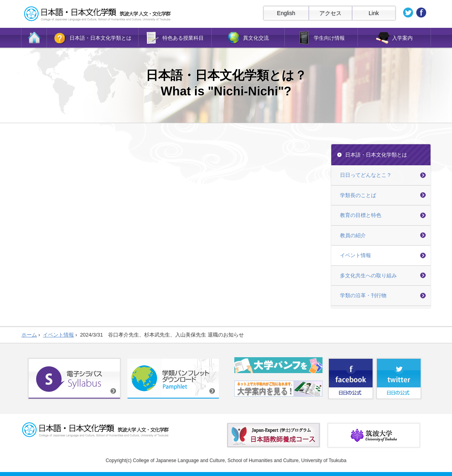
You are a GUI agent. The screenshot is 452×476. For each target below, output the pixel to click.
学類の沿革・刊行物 (363, 295)
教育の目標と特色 (361, 215)
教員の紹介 (353, 235)
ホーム (29, 335)
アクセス (330, 13)
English (286, 13)
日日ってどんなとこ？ (366, 175)
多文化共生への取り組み (368, 276)
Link (374, 13)
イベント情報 (355, 255)
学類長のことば (358, 195)
